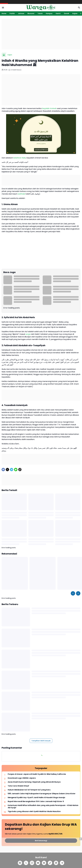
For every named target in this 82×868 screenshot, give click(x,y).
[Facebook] (3, 470)
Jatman (21, 13)
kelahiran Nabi (20, 158)
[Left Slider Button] (73, 593)
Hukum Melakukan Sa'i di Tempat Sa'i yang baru (29, 790)
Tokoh (40, 13)
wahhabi (21, 194)
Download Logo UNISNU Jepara (22, 778)
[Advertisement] (41, 34)
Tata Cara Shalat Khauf (18, 786)
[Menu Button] (3, 8)
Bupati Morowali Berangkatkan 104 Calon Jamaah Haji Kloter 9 (36, 802)
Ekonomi (31, 13)
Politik (12, 13)
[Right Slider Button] (80, 13)
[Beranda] (4, 55)
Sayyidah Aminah (49, 108)
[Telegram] (12, 470)
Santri (58, 13)
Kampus (49, 13)
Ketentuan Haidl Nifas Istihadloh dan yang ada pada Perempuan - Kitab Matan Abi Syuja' (43, 807)
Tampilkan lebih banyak (41, 741)
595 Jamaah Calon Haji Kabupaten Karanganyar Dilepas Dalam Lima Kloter (42, 794)
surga (28, 334)
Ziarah (66, 13)
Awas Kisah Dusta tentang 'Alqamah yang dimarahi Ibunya (34, 782)
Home (4, 13)
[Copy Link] (20, 470)
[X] (7, 470)
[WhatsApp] (16, 470)
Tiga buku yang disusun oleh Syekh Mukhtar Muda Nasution (34, 812)
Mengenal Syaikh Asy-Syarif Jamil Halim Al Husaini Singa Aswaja (36, 798)
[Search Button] (79, 8)
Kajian (75, 13)
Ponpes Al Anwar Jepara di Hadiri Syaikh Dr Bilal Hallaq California (37, 774)
